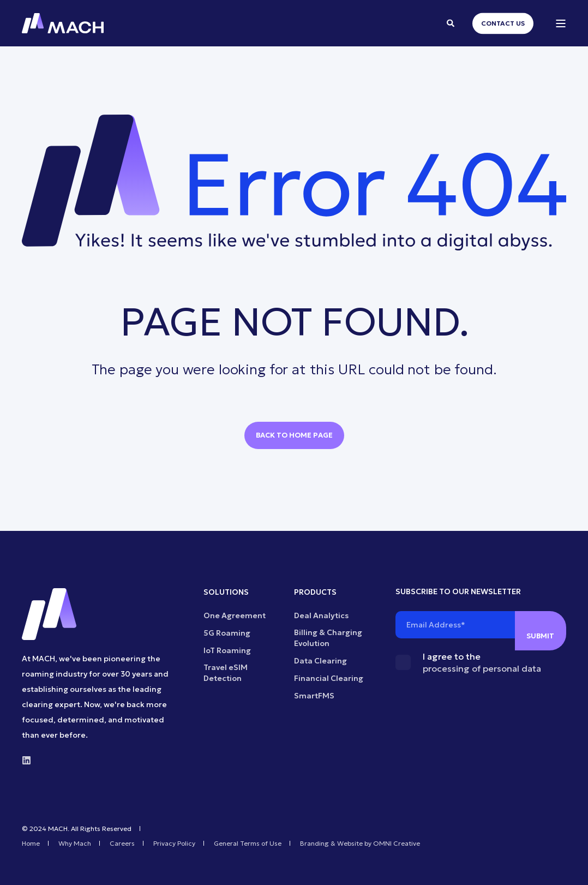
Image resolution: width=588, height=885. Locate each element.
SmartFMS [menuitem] (314, 696)
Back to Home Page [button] (294, 435)
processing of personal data (482, 668)
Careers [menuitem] (122, 844)
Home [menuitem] (31, 844)
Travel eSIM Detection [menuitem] (226, 673)
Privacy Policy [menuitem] (174, 844)
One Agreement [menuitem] (235, 615)
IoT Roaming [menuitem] (227, 650)
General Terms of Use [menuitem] (248, 844)
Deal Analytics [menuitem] (321, 615)
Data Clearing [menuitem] (320, 661)
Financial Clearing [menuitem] (329, 678)
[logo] (49, 614)
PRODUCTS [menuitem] (315, 593)
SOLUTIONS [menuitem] (226, 593)
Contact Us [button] (503, 23)
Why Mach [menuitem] (75, 844)
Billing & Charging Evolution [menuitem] (328, 638)
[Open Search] (451, 22)
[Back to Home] (63, 23)
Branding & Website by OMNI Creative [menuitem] (360, 844)
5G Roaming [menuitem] (227, 633)
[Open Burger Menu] (561, 23)
